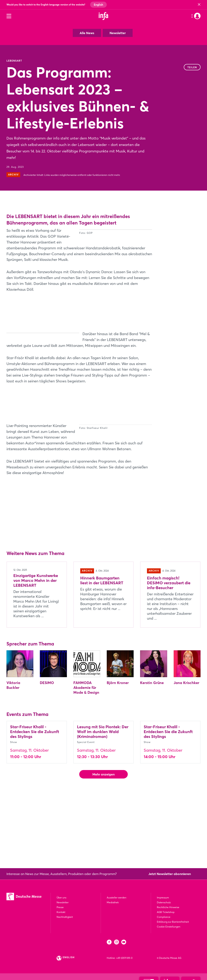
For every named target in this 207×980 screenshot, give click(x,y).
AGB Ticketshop (166, 912)
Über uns (61, 898)
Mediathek (113, 902)
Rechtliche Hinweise (168, 907)
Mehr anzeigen (103, 838)
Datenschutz (164, 902)
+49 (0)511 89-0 (124, 958)
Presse (60, 907)
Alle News (87, 33)
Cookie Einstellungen (169, 927)
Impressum (163, 898)
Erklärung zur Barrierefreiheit (173, 922)
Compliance (164, 917)
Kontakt (61, 912)
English (98, 5)
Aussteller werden (117, 898)
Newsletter (118, 33)
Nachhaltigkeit (65, 917)
